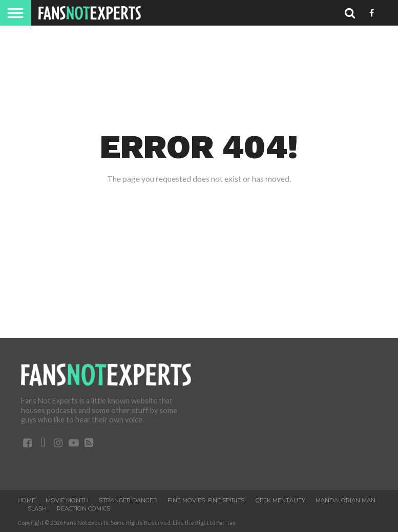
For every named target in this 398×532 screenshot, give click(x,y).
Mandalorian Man (345, 500)
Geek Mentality (280, 500)
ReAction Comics (83, 508)
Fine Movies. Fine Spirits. (206, 500)
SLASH (37, 508)
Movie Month (67, 500)
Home (26, 500)
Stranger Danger (128, 500)
